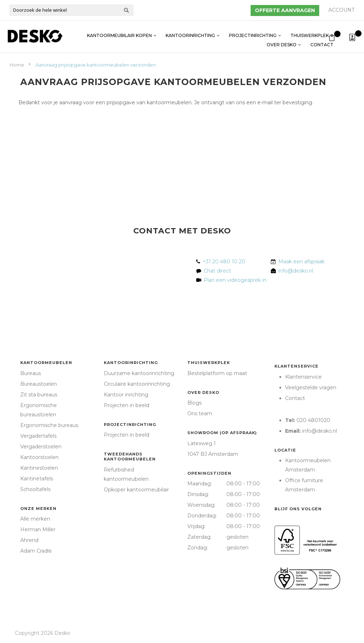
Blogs (194, 403)
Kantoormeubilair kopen (119, 32)
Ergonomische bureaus (49, 425)
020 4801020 (313, 420)
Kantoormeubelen (46, 363)
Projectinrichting (253, 32)
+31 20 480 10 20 (224, 262)
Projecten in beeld (127, 405)
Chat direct (217, 271)
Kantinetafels (37, 479)
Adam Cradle (36, 551)
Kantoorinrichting (190, 32)
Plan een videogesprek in (234, 280)
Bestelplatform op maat (217, 373)
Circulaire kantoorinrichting (137, 384)
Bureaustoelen (39, 384)
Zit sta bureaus (39, 395)
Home (17, 65)
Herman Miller (38, 529)
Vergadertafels (38, 436)
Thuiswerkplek (310, 32)
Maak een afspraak (301, 262)
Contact (322, 41)
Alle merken (35, 519)
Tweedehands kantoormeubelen (130, 457)
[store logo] (35, 36)
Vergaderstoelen (41, 447)
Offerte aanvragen (285, 10)
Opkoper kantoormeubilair (136, 490)
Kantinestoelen (39, 468)
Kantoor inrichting (126, 395)
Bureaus (31, 373)
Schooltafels (35, 489)
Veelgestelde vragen (311, 388)
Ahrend (29, 540)
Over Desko (282, 41)
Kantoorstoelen (39, 457)
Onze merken (38, 508)
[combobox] (71, 10)
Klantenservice (296, 366)
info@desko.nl (296, 271)
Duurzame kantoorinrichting (139, 373)
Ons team (200, 413)
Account (341, 10)
